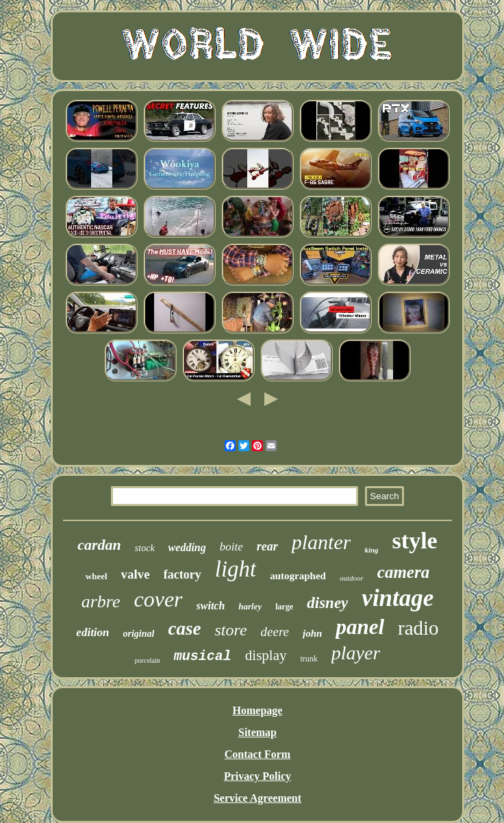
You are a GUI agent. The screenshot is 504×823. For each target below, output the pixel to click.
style (415, 541)
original (139, 634)
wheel (97, 576)
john (312, 633)
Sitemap (257, 732)
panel (360, 627)
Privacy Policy (257, 776)
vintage (398, 598)
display (266, 655)
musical (203, 656)
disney (327, 603)
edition (92, 632)
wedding (187, 547)
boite (231, 547)
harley (250, 606)
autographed (298, 576)
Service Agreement (257, 798)
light (236, 569)
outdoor (352, 578)
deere (275, 632)
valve (136, 574)
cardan (99, 545)
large (284, 607)
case (184, 629)
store (230, 630)
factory (182, 574)
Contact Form (257, 754)
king (371, 550)
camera (403, 572)
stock (145, 548)
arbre (101, 602)
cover (158, 599)
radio (418, 628)
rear (267, 546)
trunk (309, 659)
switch (211, 606)
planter (322, 542)
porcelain (148, 660)
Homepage (258, 710)
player (356, 653)
